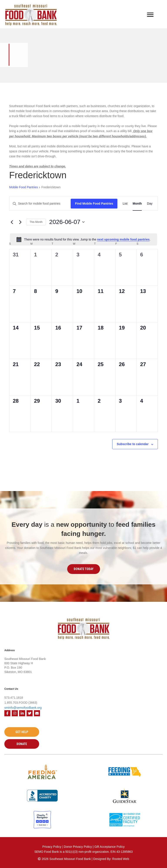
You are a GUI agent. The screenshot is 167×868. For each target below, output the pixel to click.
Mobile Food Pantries (23, 187)
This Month (36, 222)
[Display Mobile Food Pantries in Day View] (150, 204)
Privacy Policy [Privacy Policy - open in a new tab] (52, 847)
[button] (84, 569)
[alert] (83, 239)
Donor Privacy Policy (78, 847)
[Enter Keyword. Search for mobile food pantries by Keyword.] (40, 204)
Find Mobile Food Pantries (94, 204)
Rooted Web (121, 859)
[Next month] (20, 222)
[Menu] (150, 15)
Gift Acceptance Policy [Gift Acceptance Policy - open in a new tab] (109, 847)
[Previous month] (12, 222)
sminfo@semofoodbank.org (23, 708)
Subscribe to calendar (133, 444)
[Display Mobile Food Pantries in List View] (125, 204)
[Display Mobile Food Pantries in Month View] (137, 204)
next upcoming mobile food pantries (123, 239)
